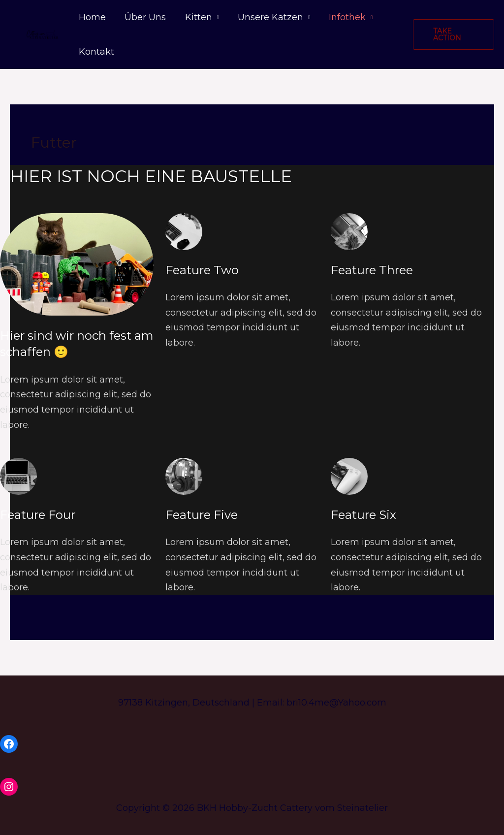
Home (92, 17)
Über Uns (144, 17)
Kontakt (96, 52)
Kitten (196, 17)
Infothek (342, 17)
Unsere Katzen (267, 17)
